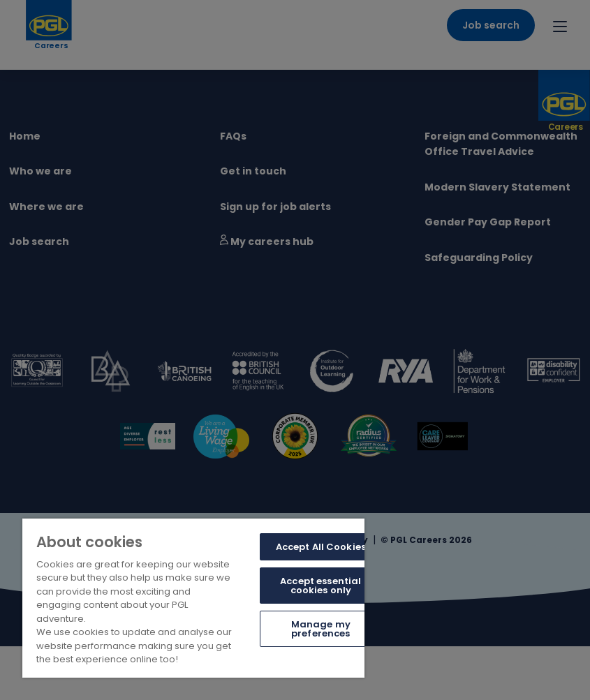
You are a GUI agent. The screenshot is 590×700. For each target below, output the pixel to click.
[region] (193, 598)
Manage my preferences (321, 629)
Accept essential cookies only (320, 586)
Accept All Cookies (321, 547)
